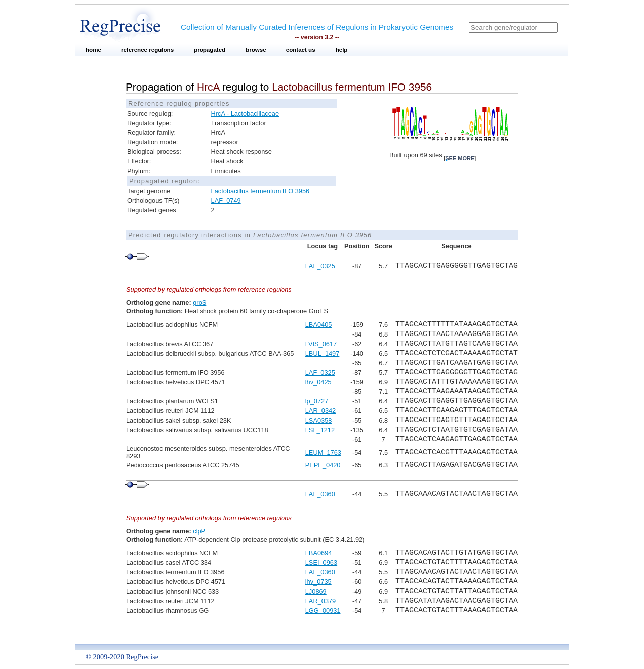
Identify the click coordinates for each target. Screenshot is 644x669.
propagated (210, 50)
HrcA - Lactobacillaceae (245, 113)
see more (460, 158)
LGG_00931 (323, 610)
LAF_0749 (226, 200)
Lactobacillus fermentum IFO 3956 (261, 191)
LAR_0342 (320, 411)
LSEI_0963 (321, 563)
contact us (301, 50)
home (93, 50)
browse (256, 50)
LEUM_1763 (323, 452)
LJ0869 (316, 591)
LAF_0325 (320, 266)
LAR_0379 (320, 601)
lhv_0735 (318, 582)
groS (199, 303)
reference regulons (147, 50)
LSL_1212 (320, 430)
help (342, 50)
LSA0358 (319, 420)
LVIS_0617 (321, 344)
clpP (199, 531)
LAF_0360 (320, 494)
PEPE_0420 (323, 465)
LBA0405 (319, 325)
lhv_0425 (318, 382)
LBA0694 (319, 553)
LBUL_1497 (323, 353)
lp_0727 (317, 401)
